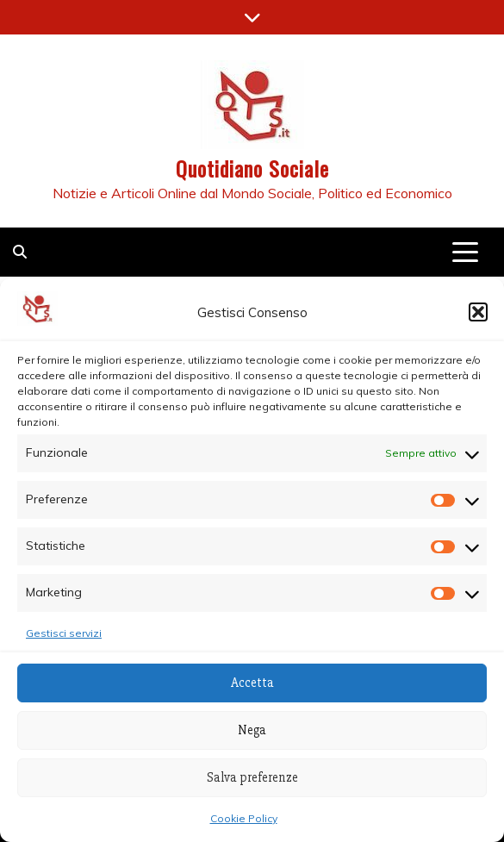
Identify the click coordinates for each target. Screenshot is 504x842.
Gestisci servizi (64, 633)
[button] (478, 312)
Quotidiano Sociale (252, 168)
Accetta (252, 683)
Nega (252, 730)
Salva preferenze (252, 777)
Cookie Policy (244, 818)
